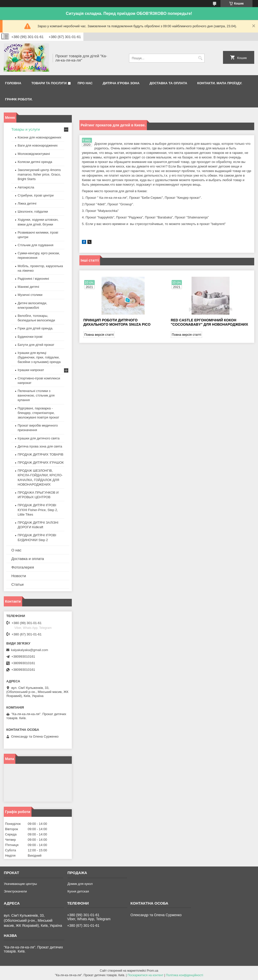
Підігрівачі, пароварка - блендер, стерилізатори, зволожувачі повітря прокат (38, 413)
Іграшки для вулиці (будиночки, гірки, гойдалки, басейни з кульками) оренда (39, 357)
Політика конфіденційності (184, 975)
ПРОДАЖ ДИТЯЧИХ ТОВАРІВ (40, 454)
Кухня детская (78, 891)
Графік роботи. (19, 99)
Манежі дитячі (28, 287)
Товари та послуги (49, 83)
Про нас (85, 83)
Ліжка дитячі (27, 203)
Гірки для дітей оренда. (35, 328)
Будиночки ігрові (30, 337)
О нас (16, 550)
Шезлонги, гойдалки (33, 212)
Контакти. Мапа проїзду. (220, 83)
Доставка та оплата (168, 83)
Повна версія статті (99, 335)
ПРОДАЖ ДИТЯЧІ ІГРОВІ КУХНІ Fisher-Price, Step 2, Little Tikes (38, 510)
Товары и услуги (26, 129)
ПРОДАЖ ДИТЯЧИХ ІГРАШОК (41, 463)
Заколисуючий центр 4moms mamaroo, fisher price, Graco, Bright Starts (39, 174)
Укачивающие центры (20, 884)
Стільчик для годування (36, 245)
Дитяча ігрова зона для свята (40, 446)
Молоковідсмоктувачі (34, 154)
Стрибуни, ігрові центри (36, 195)
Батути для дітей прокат (36, 345)
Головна (13, 83)
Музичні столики (30, 295)
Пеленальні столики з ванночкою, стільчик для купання (36, 395)
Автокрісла (26, 187)
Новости (19, 576)
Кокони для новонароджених (39, 137)
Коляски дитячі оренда (35, 162)
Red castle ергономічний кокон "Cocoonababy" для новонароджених (209, 322)
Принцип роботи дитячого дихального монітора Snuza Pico (117, 322)
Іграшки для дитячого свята (39, 438)
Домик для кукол (80, 884)
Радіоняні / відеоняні (33, 279)
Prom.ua (153, 971)
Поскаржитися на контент (145, 975)
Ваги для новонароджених (38, 145)
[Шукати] (200, 58)
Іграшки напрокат (31, 370)
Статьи (18, 584)
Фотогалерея (23, 567)
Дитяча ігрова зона (121, 83)
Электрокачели (15, 891)
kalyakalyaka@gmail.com (30, 650)
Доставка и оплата (28, 559)
